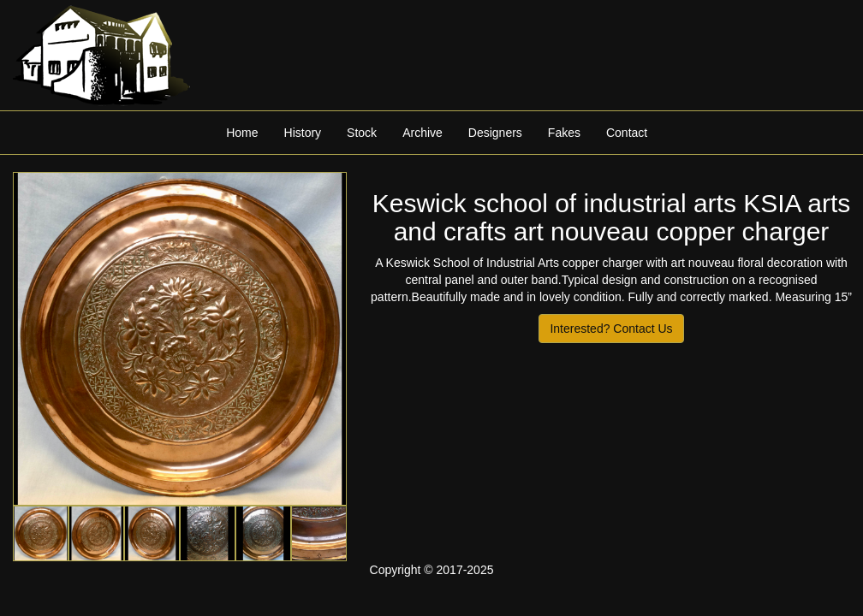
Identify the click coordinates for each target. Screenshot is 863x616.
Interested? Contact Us (611, 329)
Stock (362, 133)
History (303, 133)
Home (242, 133)
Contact (627, 133)
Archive (423, 133)
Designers (495, 133)
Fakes (564, 133)
